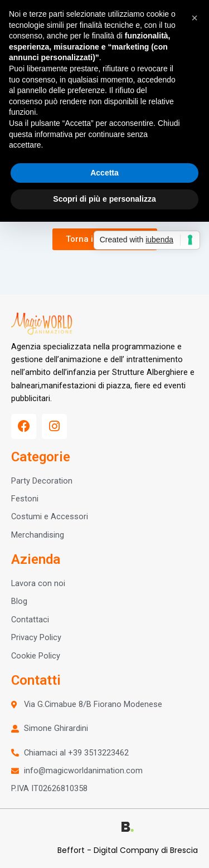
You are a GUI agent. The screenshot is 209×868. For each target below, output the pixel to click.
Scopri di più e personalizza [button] (104, 199)
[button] (195, 18)
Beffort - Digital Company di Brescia (128, 850)
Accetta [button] (104, 173)
